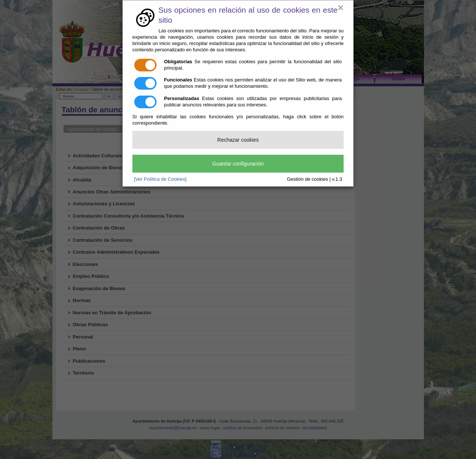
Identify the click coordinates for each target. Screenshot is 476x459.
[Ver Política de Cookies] (160, 179)
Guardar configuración (238, 164)
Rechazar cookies (238, 140)
